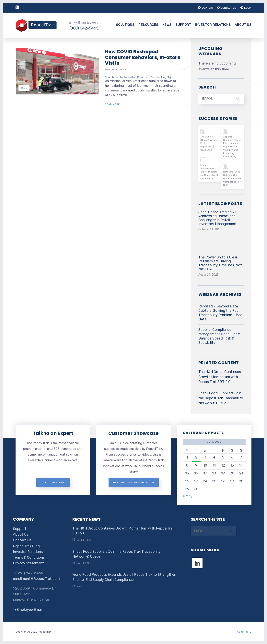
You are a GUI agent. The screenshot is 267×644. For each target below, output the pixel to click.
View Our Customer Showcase (134, 483)
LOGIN (246, 8)
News (167, 25)
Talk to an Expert (53, 433)
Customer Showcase (133, 433)
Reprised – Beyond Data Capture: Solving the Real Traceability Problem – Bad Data (220, 313)
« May (188, 496)
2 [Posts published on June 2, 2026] (196, 457)
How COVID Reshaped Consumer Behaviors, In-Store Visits (143, 57)
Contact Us (22, 540)
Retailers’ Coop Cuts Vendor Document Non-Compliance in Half (232, 178)
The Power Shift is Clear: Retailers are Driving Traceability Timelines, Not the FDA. (220, 263)
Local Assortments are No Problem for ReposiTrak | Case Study (209, 172)
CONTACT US (227, 8)
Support (184, 25)
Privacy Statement (28, 563)
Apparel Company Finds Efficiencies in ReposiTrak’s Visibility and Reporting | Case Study (232, 147)
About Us (243, 25)
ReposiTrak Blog (26, 546)
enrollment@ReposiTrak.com (36, 579)
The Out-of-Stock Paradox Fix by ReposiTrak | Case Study (209, 143)
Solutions (125, 25)
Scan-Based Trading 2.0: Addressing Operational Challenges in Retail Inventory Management (218, 218)
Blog (24, 88)
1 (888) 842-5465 (83, 28)
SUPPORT (206, 8)
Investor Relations (213, 25)
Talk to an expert (53, 483)
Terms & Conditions (29, 557)
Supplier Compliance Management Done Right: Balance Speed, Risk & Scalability (219, 336)
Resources (148, 25)
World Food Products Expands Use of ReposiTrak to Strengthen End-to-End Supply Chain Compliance (124, 577)
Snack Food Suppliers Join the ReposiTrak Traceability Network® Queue (221, 398)
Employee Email (28, 610)
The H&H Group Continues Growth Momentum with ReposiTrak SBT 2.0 (220, 377)
